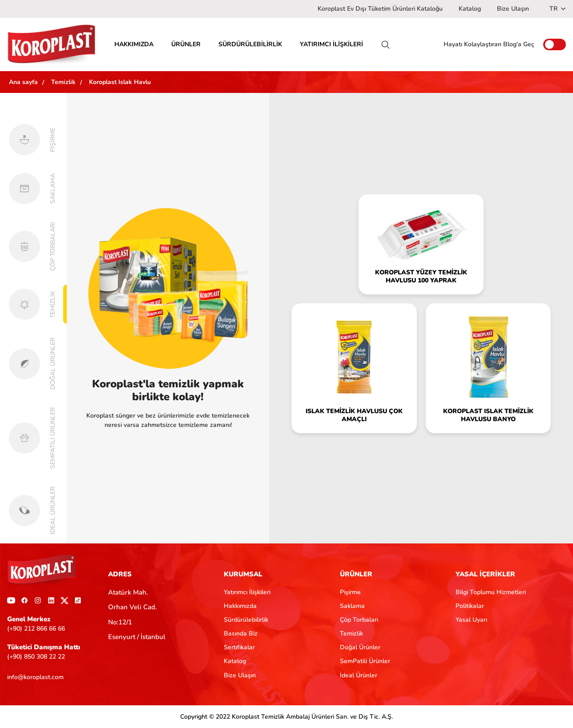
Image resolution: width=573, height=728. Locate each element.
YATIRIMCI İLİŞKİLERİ (331, 44)
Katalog (470, 9)
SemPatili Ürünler (365, 661)
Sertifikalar (239, 647)
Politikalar (470, 606)
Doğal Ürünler (360, 647)
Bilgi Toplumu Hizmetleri (491, 592)
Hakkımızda (240, 606)
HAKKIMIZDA (134, 44)
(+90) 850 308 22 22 (36, 657)
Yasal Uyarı (471, 620)
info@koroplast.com (35, 677)
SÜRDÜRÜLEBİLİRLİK (250, 44)
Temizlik (351, 633)
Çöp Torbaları (359, 620)
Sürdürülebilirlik (246, 620)
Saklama (352, 606)
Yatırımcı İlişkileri (247, 592)
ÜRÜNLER (186, 44)
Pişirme (350, 592)
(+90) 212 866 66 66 (36, 629)
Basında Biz (241, 633)
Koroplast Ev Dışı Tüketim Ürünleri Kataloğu (380, 9)
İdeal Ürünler (359, 675)
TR (558, 9)
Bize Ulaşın (513, 9)
